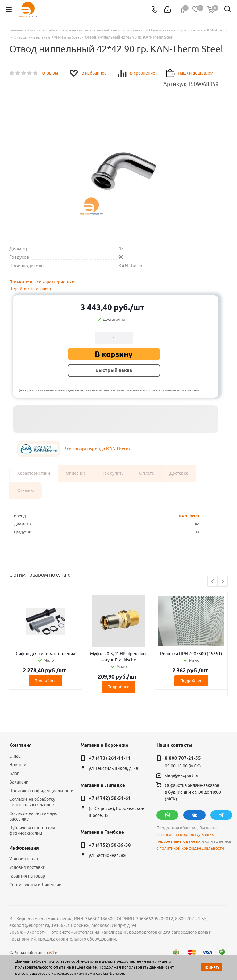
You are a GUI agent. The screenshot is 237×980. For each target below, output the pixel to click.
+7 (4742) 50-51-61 (110, 798)
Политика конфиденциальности (41, 791)
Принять (212, 967)
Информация (24, 848)
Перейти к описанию (30, 289)
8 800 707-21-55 (183, 758)
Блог (14, 773)
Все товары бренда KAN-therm (97, 449)
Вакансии (19, 782)
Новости (18, 765)
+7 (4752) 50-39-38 (110, 845)
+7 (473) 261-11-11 (110, 758)
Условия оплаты (25, 859)
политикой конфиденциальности (192, 848)
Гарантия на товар (27, 876)
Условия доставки (27, 867)
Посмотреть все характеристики (42, 282)
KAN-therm (189, 516)
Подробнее (46, 680)
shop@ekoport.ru (182, 775)
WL (52, 953)
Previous (213, 582)
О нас (15, 756)
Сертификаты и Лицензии (35, 885)
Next (223, 582)
